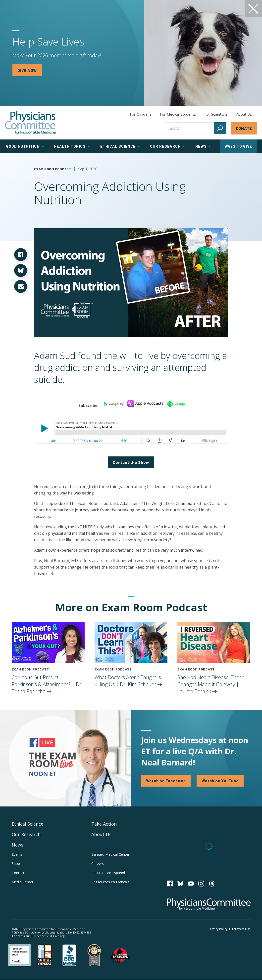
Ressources (110, 882)
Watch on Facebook (166, 780)
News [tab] (204, 146)
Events (17, 854)
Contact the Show (131, 462)
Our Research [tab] (168, 146)
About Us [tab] (247, 114)
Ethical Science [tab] (120, 146)
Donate (244, 128)
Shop (16, 864)
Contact (18, 873)
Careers (98, 864)
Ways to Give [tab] (238, 146)
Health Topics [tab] (72, 146)
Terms (241, 929)
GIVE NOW (27, 70)
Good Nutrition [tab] (25, 146)
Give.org (59, 936)
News (18, 845)
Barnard (110, 854)
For (178, 114)
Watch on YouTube (220, 780)
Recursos (108, 873)
